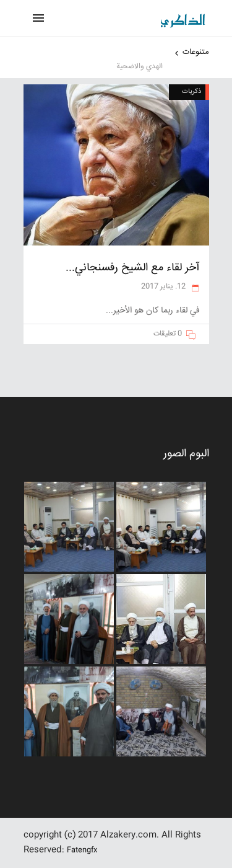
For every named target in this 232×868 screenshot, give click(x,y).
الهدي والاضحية (140, 67)
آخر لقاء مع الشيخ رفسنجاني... (133, 268)
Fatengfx (82, 850)
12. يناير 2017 (164, 287)
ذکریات (191, 91)
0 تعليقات (168, 334)
